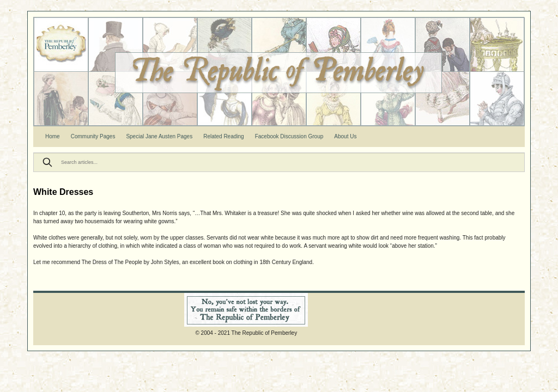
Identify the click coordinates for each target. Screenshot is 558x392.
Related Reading (224, 136)
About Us (345, 136)
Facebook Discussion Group (289, 136)
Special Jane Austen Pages (159, 136)
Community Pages (93, 136)
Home (53, 136)
